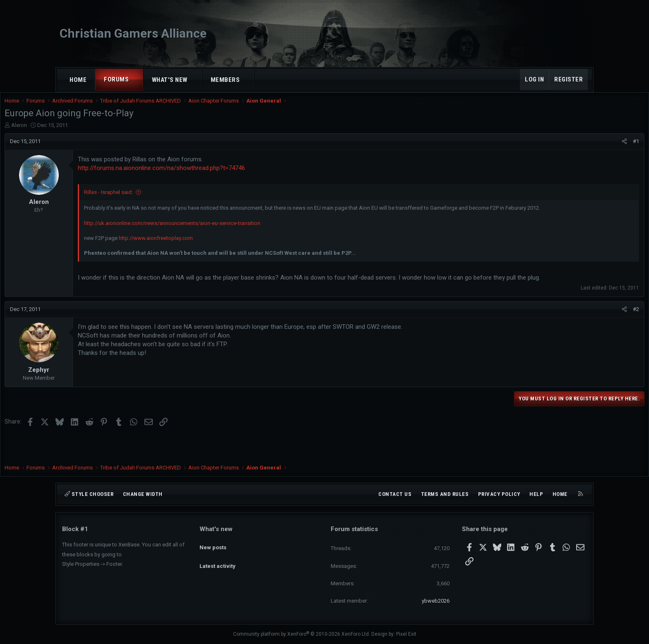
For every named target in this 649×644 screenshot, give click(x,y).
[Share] (567, 150)
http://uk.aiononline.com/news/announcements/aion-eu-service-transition (230, 239)
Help (536, 494)
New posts (213, 543)
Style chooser (89, 494)
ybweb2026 (436, 601)
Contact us (395, 494)
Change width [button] (143, 494)
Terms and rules (445, 494)
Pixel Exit (406, 634)
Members (225, 80)
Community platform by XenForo (302, 634)
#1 (578, 150)
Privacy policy (499, 494)
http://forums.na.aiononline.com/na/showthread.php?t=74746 (219, 176)
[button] (136, 80)
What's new (170, 80)
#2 (578, 334)
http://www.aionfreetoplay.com (213, 254)
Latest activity (218, 559)
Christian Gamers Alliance (133, 33)
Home (78, 80)
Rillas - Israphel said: (166, 200)
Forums (116, 79)
